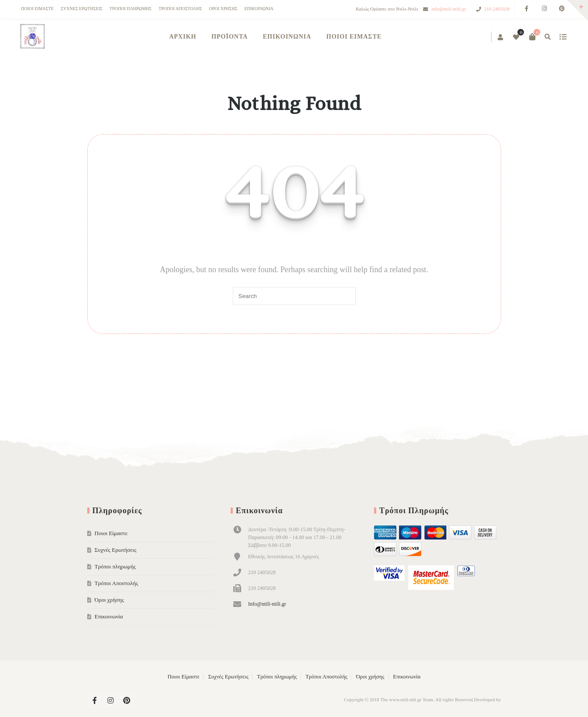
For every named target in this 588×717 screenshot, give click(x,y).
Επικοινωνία (259, 9)
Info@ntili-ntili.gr (267, 604)
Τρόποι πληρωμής (131, 9)
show (563, 37)
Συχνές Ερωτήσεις (81, 9)
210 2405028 (497, 9)
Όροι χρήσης (223, 9)
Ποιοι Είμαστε (37, 9)
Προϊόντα (230, 37)
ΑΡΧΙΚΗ (183, 37)
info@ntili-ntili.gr (449, 9)
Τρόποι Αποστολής (180, 9)
